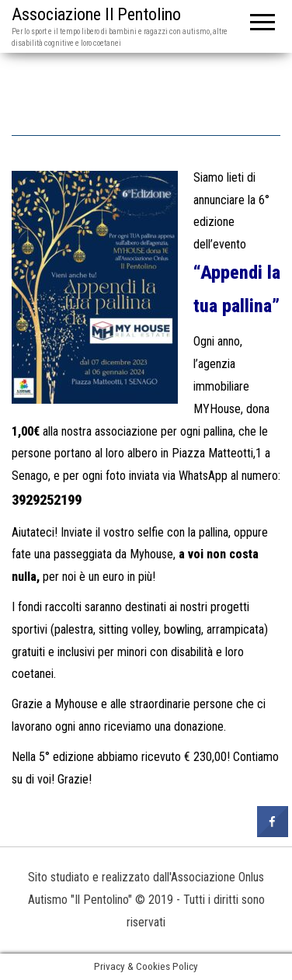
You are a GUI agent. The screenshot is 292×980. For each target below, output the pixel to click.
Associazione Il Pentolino (96, 14)
